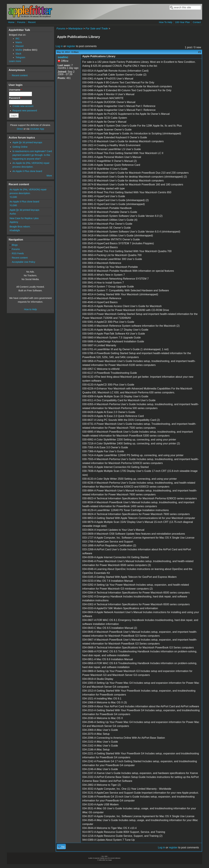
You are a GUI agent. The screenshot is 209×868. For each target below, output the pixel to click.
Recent (32, 22)
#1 (200, 52)
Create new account (23, 106)
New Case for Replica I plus (24, 218)
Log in (59, 46)
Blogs (15, 245)
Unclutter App (37, 129)
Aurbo (13, 214)
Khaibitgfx (15, 230)
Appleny (14, 222)
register (71, 46)
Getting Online (20, 147)
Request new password (25, 111)
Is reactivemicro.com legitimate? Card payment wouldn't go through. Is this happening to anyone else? (32, 155)
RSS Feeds (18, 253)
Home (11, 22)
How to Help (30, 309)
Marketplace (75, 29)
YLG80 (13, 197)
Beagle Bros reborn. (20, 227)
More (49, 176)
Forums (21, 22)
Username (15, 90)
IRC (18, 39)
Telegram (20, 57)
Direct (20, 129)
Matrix (19, 42)
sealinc (63, 57)
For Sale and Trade (97, 29)
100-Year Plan (182, 22)
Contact (197, 22)
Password (15, 98)
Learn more (15, 61)
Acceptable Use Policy (23, 262)
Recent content (20, 75)
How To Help (165, 22)
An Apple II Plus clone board (27, 171)
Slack (18, 54)
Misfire (19, 50)
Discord (20, 46)
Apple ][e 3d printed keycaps (27, 142)
